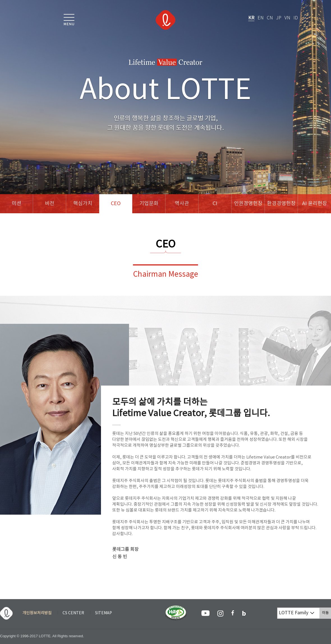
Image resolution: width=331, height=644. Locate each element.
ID (296, 18)
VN (287, 18)
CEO (116, 204)
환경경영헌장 (281, 204)
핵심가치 (83, 204)
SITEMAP (104, 613)
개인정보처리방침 (37, 613)
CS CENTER (73, 613)
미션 (17, 204)
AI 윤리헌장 (315, 204)
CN (270, 18)
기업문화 (149, 204)
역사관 (182, 204)
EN (261, 18)
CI (215, 204)
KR (251, 18)
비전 (50, 204)
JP (279, 18)
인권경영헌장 (248, 204)
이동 (327, 613)
